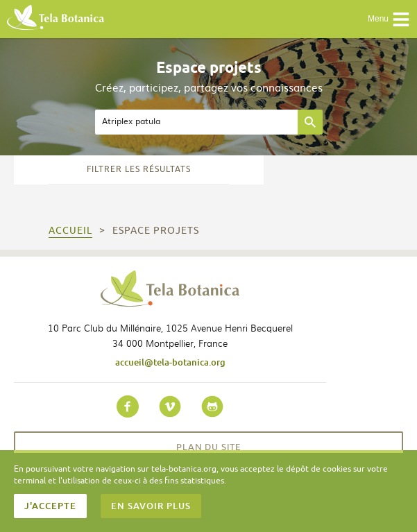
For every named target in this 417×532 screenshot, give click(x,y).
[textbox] (196, 122)
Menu (389, 19)
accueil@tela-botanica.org (170, 362)
